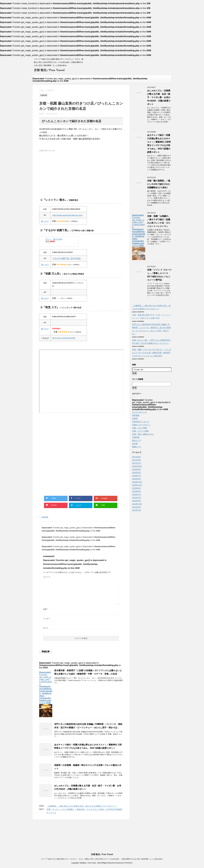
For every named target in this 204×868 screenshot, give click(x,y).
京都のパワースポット (141, 425)
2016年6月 (137, 479)
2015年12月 (137, 482)
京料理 (135, 418)
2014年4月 (137, 507)
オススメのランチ (139, 412)
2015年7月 (137, 494)
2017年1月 (137, 463)
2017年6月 (137, 460)
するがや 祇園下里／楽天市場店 (67, 258)
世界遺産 (136, 415)
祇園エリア (137, 447)
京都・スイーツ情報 (140, 431)
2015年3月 (137, 501)
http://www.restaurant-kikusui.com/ (67, 215)
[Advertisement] (81, 171)
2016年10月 (137, 466)
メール (46, 619)
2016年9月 (137, 469)
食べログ (45, 221)
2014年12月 (137, 504)
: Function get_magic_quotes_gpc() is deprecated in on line (46, 694)
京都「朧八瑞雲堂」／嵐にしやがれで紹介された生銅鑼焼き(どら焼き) (159, 184)
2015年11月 (137, 485)
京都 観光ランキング (141, 422)
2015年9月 (137, 488)
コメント (47, 577)
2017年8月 (137, 457)
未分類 (135, 444)
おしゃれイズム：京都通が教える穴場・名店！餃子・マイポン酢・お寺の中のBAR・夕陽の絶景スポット (159, 97)
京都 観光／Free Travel (49, 70)
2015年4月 (137, 498)
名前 (46, 609)
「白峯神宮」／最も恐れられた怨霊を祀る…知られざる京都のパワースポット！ (82, 806)
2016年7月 (137, 476)
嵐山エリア (137, 440)
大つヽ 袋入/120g (54, 239)
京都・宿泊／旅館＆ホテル (143, 434)
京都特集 (45, 517)
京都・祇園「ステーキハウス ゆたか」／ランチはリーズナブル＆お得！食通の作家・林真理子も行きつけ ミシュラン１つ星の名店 (152, 353)
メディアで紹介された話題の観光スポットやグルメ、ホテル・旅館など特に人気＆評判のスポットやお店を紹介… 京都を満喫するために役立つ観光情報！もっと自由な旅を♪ (102, 859)
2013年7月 (137, 510)
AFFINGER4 (128, 863)
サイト (46, 628)
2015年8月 (137, 491)
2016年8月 (137, 473)
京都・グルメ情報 (139, 428)
